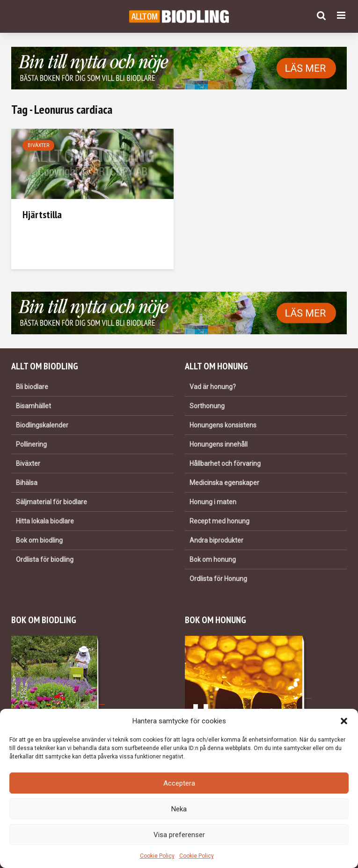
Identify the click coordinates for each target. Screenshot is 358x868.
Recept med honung (219, 521)
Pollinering (31, 444)
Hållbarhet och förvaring (225, 463)
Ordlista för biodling (45, 559)
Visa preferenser (179, 835)
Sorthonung (207, 406)
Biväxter (38, 145)
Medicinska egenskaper (224, 483)
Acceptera (179, 783)
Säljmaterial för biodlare (51, 502)
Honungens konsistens (223, 425)
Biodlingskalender (42, 425)
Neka (179, 809)
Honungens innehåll (219, 444)
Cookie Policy (157, 856)
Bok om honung (213, 559)
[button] (344, 721)
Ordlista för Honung (218, 579)
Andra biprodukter (216, 540)
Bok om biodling (39, 540)
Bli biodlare (32, 387)
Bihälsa (27, 483)
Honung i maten (213, 502)
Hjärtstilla (42, 214)
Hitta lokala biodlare (45, 521)
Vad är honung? (213, 387)
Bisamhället (33, 406)
